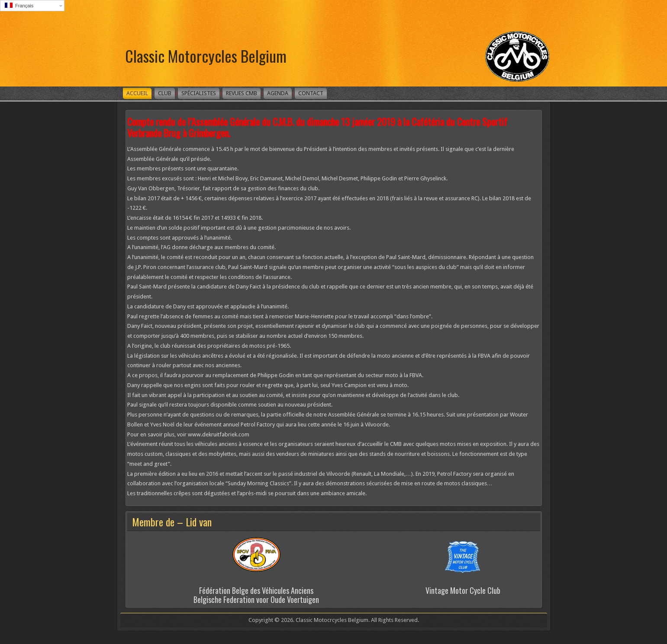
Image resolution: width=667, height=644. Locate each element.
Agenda (278, 93)
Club (165, 93)
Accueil (137, 93)
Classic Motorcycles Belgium (206, 56)
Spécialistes (199, 93)
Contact (311, 93)
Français (19, 5)
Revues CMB (242, 93)
